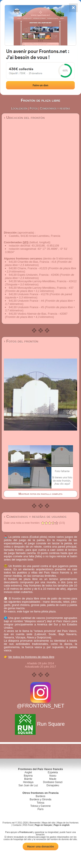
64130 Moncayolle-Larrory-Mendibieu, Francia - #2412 (43, 281)
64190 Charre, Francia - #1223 (28, 268)
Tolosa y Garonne (40, 806)
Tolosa (40, 803)
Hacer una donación (40, 846)
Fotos (34, 108)
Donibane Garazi (53, 782)
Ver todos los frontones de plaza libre (31, 657)
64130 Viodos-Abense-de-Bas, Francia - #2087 (38, 314)
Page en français (43, 825)
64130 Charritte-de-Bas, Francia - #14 (33, 262)
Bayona (28, 776)
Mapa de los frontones (68, 823)
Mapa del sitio (49, 823)
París (40, 809)
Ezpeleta (53, 772)
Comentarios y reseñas (55, 108)
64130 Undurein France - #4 (26, 301)
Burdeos (40, 796)
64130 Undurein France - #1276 (29, 294)
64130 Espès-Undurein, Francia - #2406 (34, 275)
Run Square (40, 724)
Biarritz (28, 779)
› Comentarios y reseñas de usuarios (35, 517)
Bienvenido (35, 823)
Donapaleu (53, 785)
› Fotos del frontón (21, 341)
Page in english (62, 825)
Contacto (17, 825)
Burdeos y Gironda (40, 799)
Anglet (28, 772)
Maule (53, 779)
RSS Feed (28, 825)
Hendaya (28, 782)
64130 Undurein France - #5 (26, 307)
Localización (19, 108)
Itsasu (53, 776)
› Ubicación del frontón (24, 118)
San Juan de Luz (28, 785)
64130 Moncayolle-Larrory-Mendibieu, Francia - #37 (41, 288)
